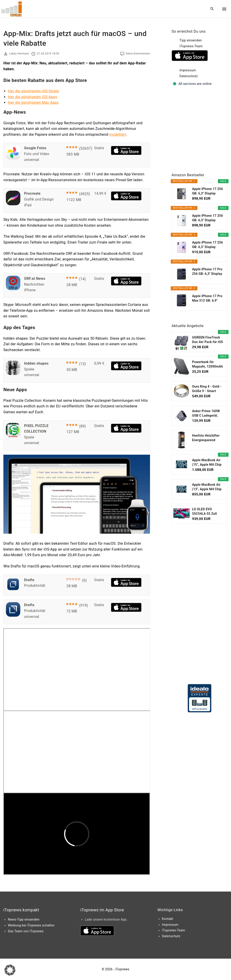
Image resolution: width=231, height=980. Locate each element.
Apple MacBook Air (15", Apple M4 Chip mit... (207, 463)
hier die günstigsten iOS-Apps (33, 97)
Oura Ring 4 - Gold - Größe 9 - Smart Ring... (207, 389)
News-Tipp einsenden (24, 919)
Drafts (29, 580)
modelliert (118, 134)
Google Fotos (35, 148)
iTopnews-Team (191, 46)
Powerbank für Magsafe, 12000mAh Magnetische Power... (208, 364)
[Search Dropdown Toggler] (212, 9)
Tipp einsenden (191, 40)
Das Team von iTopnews (26, 931)
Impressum (188, 70)
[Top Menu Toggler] (224, 9)
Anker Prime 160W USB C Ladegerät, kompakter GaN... (206, 413)
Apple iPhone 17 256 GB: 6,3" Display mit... (208, 191)
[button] (10, 970)
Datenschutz (189, 76)
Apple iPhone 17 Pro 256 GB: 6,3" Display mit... (207, 272)
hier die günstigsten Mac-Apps (33, 103)
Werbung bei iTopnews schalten (31, 925)
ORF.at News (35, 279)
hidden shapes (36, 363)
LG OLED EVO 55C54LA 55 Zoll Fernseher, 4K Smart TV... (207, 512)
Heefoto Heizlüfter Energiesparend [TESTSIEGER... (206, 438)
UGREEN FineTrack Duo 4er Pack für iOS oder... (208, 340)
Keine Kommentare (138, 54)
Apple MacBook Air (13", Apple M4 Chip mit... (207, 487)
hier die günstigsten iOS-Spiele (33, 91)
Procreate (32, 193)
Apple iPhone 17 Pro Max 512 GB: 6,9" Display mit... (207, 298)
